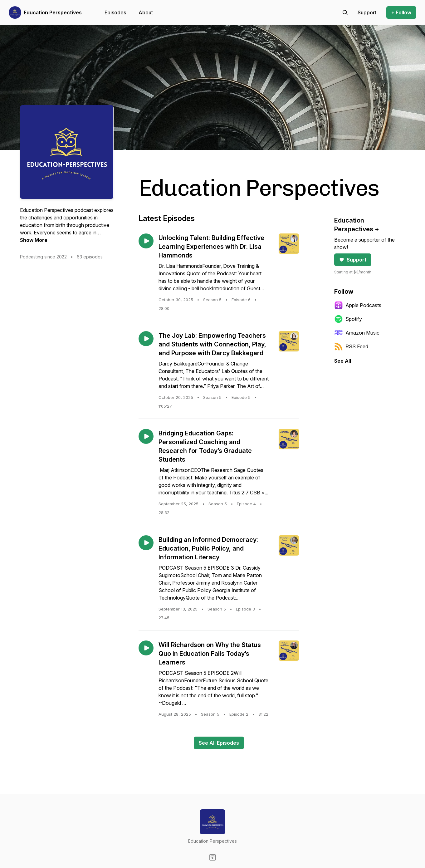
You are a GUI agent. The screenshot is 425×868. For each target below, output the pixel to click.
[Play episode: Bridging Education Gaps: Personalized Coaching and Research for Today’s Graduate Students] (146, 436)
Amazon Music (357, 333)
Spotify (348, 319)
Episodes (115, 12)
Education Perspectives (53, 12)
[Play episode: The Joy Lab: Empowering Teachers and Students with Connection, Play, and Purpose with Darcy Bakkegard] (146, 339)
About (146, 12)
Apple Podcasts (358, 305)
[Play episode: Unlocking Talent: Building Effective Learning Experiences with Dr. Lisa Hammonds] (146, 241)
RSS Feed (351, 346)
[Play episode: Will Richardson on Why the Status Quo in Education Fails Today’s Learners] (146, 648)
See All (343, 361)
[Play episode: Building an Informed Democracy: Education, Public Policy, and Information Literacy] (146, 543)
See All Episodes (219, 743)
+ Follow (401, 12)
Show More (34, 240)
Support (353, 260)
